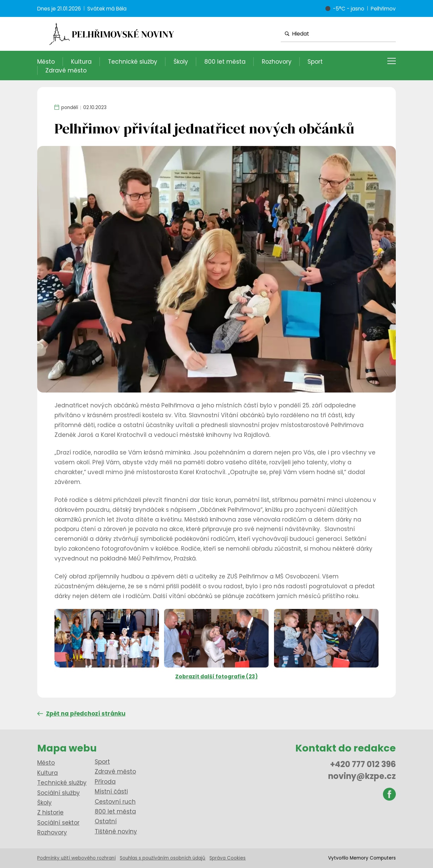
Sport (315, 62)
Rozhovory (277, 62)
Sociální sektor (58, 823)
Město (46, 62)
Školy (181, 62)
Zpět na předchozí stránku (81, 714)
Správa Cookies (227, 858)
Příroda (105, 782)
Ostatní (106, 821)
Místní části (111, 791)
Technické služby (133, 62)
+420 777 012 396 (363, 764)
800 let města (225, 62)
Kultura (81, 62)
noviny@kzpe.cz (362, 776)
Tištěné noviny (116, 831)
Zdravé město (66, 70)
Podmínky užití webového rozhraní (76, 858)
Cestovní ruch (115, 802)
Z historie (50, 812)
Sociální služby (59, 793)
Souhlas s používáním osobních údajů (163, 858)
